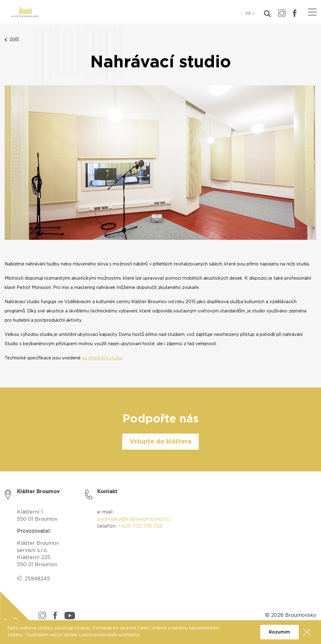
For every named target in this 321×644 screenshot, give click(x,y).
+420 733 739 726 (140, 526)
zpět (14, 39)
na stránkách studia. (102, 358)
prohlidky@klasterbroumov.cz (134, 519)
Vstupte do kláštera (160, 442)
